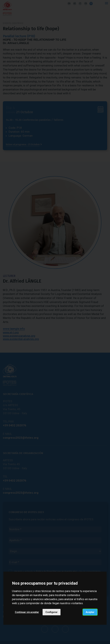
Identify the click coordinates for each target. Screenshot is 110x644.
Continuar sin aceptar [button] (27, 612)
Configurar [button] (52, 612)
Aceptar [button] (90, 612)
